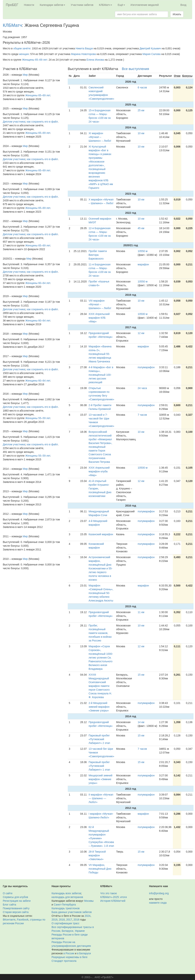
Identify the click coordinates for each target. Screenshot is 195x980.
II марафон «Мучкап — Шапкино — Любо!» (101, 798)
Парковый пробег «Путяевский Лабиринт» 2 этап (99, 739)
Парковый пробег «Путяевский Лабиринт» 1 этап (99, 766)
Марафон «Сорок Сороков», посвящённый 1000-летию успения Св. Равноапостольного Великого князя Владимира (101, 658)
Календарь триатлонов (66, 908)
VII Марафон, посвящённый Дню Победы (100, 869)
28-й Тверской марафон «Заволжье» (97, 855)
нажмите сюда (158, 903)
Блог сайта (9, 905)
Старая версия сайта (16, 912)
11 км (141, 612)
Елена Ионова (95, 60)
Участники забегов (82, 5)
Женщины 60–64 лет (38, 283)
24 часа (142, 388)
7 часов (142, 415)
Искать (177, 14)
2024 (88, 916)
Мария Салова (151, 54)
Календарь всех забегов (66, 893)
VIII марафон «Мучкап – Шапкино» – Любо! (100, 304)
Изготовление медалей (145, 5)
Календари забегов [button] (52, 5)
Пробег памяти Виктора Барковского (98, 255)
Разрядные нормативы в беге (70, 957)
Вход (183, 5)
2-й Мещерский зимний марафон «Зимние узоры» (99, 707)
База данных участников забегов (72, 912)
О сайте (8, 893)
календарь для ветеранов (67, 897)
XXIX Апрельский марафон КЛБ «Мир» (99, 318)
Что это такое (109, 893)
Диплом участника (14, 122)
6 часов (142, 87)
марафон (143, 264)
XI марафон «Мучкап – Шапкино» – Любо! (100, 137)
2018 (62, 920)
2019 (55, 920)
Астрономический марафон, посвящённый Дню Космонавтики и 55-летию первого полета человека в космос (101, 568)
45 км (141, 228)
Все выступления (135, 69)
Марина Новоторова (84, 54)
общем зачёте (22, 48)
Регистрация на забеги (17, 901)
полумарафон (146, 367)
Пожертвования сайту (16, 908)
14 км (141, 722)
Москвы (89, 901)
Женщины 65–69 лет (35, 60)
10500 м (143, 314)
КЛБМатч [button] (105, 5)
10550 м (143, 251)
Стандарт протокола (64, 961)
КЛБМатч (12, 25)
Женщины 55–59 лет (38, 418)
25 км (141, 110)
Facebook (23, 920)
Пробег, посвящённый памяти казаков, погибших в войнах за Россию (100, 633)
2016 (76, 920)
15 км (141, 675)
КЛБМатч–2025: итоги (114, 897)
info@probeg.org (159, 893)
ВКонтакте (9, 920)
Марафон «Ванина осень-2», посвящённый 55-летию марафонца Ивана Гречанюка (100, 354)
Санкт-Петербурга (65, 905)
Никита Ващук (84, 48)
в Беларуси (84, 953)
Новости (29, 5)
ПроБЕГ (12, 5)
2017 (69, 920)
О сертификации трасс (66, 923)
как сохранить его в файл (42, 122)
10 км (141, 133)
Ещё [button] (121, 5)
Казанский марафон (101, 534)
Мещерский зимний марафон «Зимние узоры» (100, 779)
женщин (24, 54)
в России (69, 953)
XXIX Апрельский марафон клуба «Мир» (99, 471)
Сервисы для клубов (15, 897)
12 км (141, 333)
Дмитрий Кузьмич (150, 48)
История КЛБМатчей (113, 901)
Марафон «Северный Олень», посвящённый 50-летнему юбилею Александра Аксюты (101, 593)
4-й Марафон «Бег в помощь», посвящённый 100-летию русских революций (101, 375)
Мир (25, 75)
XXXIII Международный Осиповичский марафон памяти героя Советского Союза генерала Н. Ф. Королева (100, 686)
